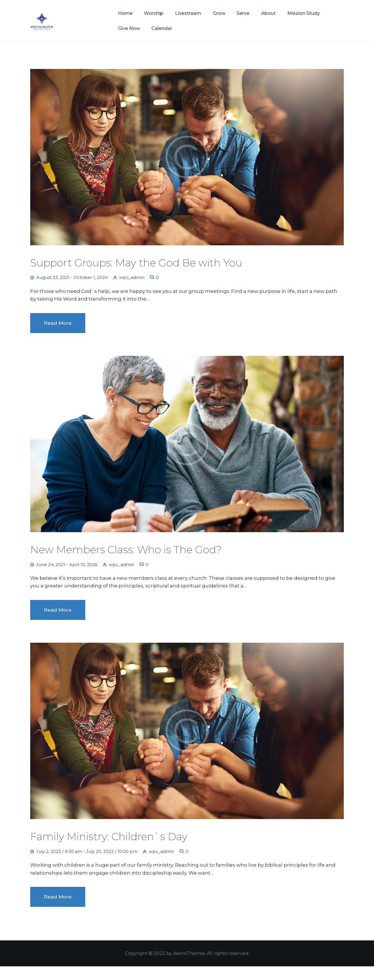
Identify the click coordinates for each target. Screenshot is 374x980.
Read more (58, 323)
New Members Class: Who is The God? (126, 550)
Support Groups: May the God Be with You (136, 263)
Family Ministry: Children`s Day (109, 836)
